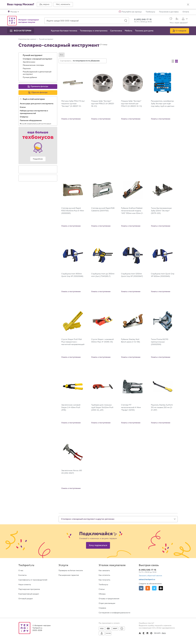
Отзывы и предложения (109, 599)
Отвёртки (24, 117)
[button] (44, 4)
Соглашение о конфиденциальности (115, 613)
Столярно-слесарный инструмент (38, 59)
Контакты (23, 575)
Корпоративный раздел (29, 594)
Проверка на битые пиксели (71, 571)
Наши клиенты (25, 585)
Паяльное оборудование (31, 120)
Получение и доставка (169, 12)
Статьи (102, 589)
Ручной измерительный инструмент (36, 124)
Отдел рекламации (107, 603)
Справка (102, 608)
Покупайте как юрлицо (132, 12)
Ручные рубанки (30, 77)
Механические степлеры (34, 65)
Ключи (23, 107)
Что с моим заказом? (179, 23)
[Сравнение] (177, 19)
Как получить (104, 580)
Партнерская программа (29, 589)
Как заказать (104, 571)
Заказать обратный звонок (151, 576)
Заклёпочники (29, 62)
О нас (21, 571)
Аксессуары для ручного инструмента (37, 104)
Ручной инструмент (33, 55)
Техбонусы (150, 12)
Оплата (186, 12)
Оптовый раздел (26, 599)
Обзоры (102, 594)
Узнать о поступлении (71, 119)
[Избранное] (170, 19)
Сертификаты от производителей (33, 580)
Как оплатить (104, 575)
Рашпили (27, 69)
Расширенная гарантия (69, 575)
